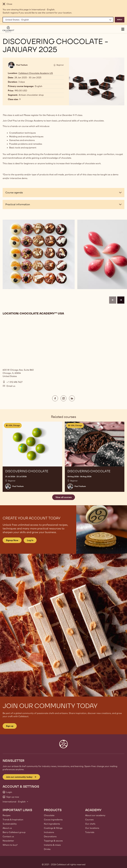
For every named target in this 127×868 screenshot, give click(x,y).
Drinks (47, 849)
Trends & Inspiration (13, 820)
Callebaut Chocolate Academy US (36, 73)
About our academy (95, 815)
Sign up (10, 726)
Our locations (92, 828)
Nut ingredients (52, 824)
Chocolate (49, 815)
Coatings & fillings (53, 828)
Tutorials (90, 832)
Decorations (50, 836)
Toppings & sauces (53, 841)
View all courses (64, 497)
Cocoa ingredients (53, 820)
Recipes (7, 815)
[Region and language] (58, 20)
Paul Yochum (22, 65)
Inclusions (49, 832)
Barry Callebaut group (14, 832)
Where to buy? (10, 845)
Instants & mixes (52, 845)
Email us (11, 386)
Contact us (8, 836)
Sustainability (10, 824)
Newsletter (8, 841)
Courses (89, 820)
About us (7, 828)
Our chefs (90, 824)
